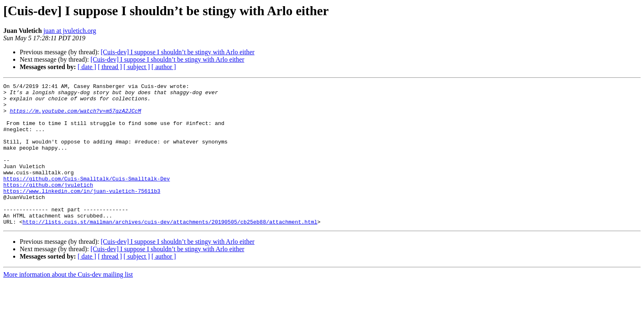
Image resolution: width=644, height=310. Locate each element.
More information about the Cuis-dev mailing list (68, 303)
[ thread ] (110, 67)
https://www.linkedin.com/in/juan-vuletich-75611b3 (82, 213)
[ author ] (164, 67)
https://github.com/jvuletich (48, 206)
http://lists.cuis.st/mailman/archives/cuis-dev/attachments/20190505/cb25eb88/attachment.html (170, 250)
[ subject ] (137, 67)
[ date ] (87, 67)
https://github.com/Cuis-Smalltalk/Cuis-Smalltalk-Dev (87, 198)
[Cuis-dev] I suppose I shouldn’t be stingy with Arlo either (177, 52)
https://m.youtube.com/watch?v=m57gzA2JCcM (76, 117)
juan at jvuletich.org (70, 31)
